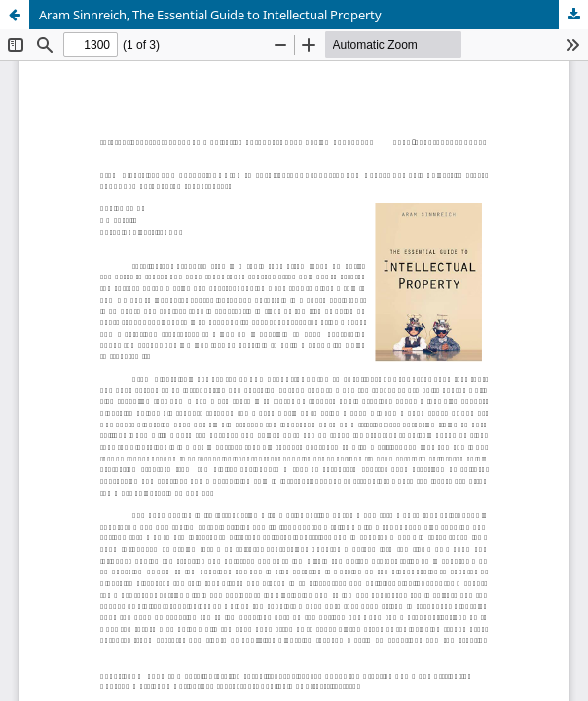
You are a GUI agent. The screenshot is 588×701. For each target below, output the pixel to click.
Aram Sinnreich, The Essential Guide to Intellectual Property (210, 15)
